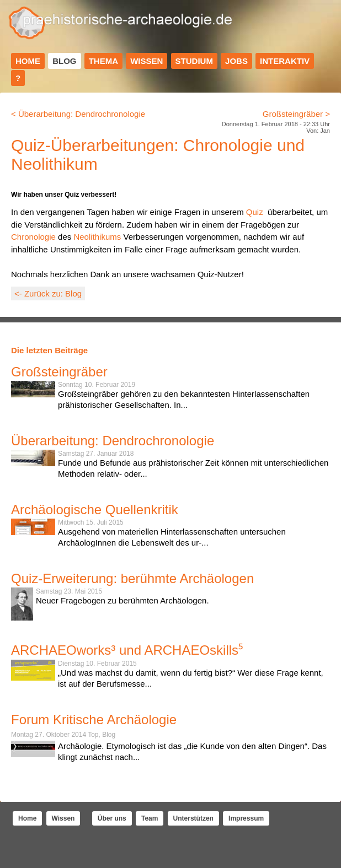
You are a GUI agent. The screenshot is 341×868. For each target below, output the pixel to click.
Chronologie (33, 237)
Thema (103, 61)
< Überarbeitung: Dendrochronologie (78, 114)
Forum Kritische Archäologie (94, 719)
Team (150, 818)
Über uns (112, 818)
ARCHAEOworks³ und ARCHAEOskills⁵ (127, 650)
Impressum (246, 818)
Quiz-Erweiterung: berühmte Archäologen (132, 578)
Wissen (146, 61)
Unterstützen (193, 818)
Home (28, 61)
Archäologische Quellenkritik (95, 510)
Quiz (255, 212)
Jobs (236, 61)
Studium (194, 61)
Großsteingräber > (296, 114)
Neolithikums (97, 237)
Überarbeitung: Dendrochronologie (113, 441)
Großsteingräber (59, 372)
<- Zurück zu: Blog (48, 293)
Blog (64, 61)
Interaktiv (285, 61)
